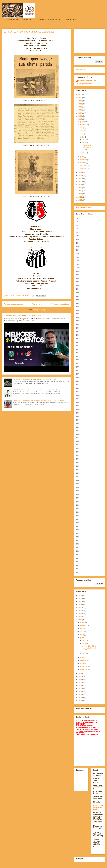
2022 (80, 188)
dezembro (84, 169)
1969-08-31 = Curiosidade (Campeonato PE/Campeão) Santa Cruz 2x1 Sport (38, 390)
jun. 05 (85, 140)
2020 (80, 182)
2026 (80, 200)
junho (82, 137)
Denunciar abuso (83, 207)
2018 (80, 176)
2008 (80, 95)
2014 (80, 113)
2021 (80, 185)
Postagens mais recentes (13, 304)
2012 (80, 107)
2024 (80, 194)
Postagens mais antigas (60, 304)
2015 (80, 116)
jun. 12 (85, 143)
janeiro (83, 122)
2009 (80, 98)
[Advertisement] (90, 41)
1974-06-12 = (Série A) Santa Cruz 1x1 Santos (29, 32)
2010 (80, 101)
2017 (80, 173)
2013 (80, 110)
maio (82, 134)
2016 (80, 119)
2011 (80, 104)
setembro (84, 160)
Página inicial (37, 304)
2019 (80, 179)
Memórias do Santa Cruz (87, 81)
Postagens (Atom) (39, 310)
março (83, 128)
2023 (80, 191)
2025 (80, 197)
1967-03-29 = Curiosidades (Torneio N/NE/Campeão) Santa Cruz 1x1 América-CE (39, 400)
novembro (84, 166)
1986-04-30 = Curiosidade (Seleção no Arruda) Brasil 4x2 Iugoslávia (35, 379)
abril (82, 131)
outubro (83, 163)
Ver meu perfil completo (84, 84)
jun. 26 (85, 153)
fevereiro (83, 125)
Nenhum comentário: (23, 296)
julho (82, 157)
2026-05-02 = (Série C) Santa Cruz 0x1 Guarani (22, 315)
